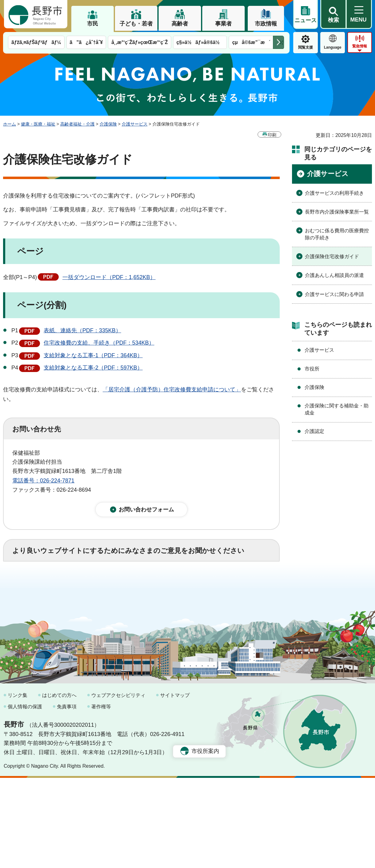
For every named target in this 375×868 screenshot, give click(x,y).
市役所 (312, 369)
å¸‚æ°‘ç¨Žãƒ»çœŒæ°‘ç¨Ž (140, 42)
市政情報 (266, 24)
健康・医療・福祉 (38, 124)
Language (333, 47)
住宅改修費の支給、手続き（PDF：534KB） (99, 343)
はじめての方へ (59, 785)
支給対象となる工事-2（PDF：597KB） (93, 368)
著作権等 (101, 797)
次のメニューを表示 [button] (278, 42)
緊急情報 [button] (360, 46)
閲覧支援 (306, 47)
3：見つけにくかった (160, 612)
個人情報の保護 (25, 797)
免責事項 (67, 797)
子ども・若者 (136, 24)
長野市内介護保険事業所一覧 (337, 212)
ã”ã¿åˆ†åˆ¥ (86, 42)
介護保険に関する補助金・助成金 (337, 409)
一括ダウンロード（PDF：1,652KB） (109, 277)
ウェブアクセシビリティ (118, 785)
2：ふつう (87, 585)
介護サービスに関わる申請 (334, 294)
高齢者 (180, 24)
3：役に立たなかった (143, 585)
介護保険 (108, 124)
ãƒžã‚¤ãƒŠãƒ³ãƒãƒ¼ (36, 42)
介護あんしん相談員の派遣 (334, 275)
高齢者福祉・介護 (77, 124)
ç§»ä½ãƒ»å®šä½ (200, 42)
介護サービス (135, 124)
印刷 (272, 135)
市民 (93, 24)
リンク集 (18, 785)
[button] (333, 14)
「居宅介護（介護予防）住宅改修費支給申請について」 (172, 390)
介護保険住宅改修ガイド (332, 256)
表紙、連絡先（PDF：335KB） (82, 330)
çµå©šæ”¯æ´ (251, 42)
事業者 (223, 24)
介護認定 (314, 431)
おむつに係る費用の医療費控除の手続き (337, 234)
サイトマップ (175, 785)
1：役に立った (40, 585)
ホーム (10, 124)
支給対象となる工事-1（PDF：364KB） (93, 355)
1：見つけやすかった (48, 612)
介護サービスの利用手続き (334, 193)
